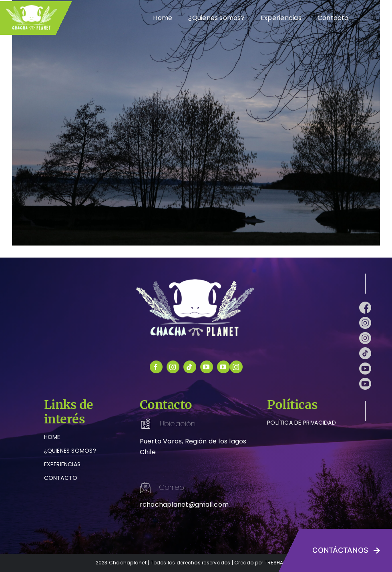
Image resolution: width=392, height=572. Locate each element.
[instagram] (173, 367)
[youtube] (207, 367)
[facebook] (156, 367)
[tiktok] (190, 367)
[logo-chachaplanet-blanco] (196, 281)
